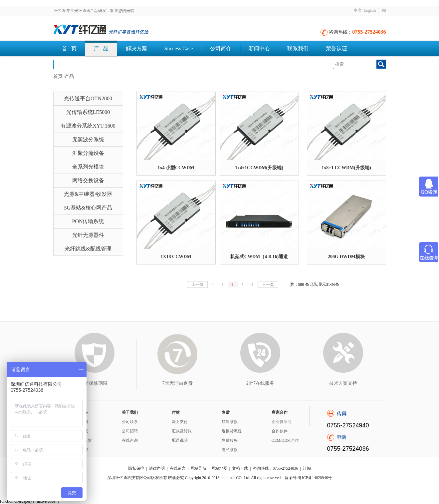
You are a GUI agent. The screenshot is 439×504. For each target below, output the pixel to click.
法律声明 (157, 468)
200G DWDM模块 (346, 257)
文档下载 (73, 64)
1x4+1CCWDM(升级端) (259, 168)
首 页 (69, 48)
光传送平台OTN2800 (88, 98)
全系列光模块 (88, 167)
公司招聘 (130, 431)
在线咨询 (130, 440)
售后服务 (230, 440)
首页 (58, 76)
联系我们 (298, 48)
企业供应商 (282, 422)
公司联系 (130, 422)
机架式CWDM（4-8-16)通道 (259, 257)
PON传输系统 (88, 221)
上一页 (197, 284)
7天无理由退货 (178, 383)
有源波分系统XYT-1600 (88, 126)
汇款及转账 (182, 431)
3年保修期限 (95, 383)
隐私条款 (230, 450)
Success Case (179, 48)
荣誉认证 (336, 48)
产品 (69, 76)
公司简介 (221, 48)
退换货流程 (232, 431)
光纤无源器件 (88, 235)
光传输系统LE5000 (88, 112)
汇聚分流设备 (88, 153)
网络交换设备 (88, 180)
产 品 (101, 48)
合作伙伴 (280, 431)
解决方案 (136, 48)
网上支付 (180, 422)
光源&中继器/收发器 (88, 194)
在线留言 (178, 468)
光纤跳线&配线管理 (88, 249)
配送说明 (180, 440)
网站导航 (198, 468)
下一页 (268, 284)
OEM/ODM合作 (285, 440)
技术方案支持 (343, 383)
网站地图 (219, 468)
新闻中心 (259, 48)
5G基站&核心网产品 (88, 208)
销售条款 (230, 422)
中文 (358, 10)
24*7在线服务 (260, 383)
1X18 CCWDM (176, 257)
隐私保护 (136, 468)
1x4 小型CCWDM (176, 168)
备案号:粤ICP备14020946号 (308, 478)
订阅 (382, 10)
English (370, 10)
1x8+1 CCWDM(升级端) (346, 168)
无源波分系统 (88, 139)
